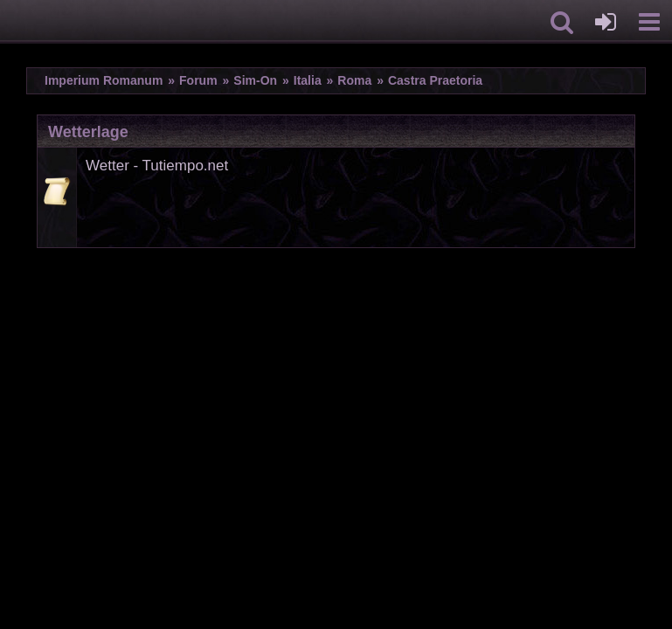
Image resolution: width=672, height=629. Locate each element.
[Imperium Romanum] (9, 22)
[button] (562, 22)
